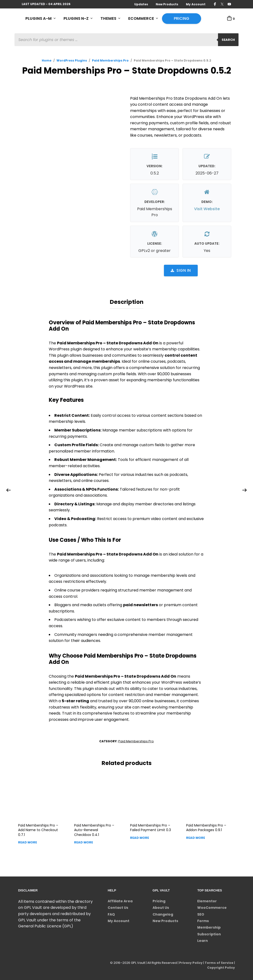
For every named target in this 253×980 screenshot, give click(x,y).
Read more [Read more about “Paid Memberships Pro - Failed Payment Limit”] (140, 837)
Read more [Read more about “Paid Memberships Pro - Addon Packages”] (196, 837)
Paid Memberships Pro (110, 61)
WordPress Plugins (72, 61)
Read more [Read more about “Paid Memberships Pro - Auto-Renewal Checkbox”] (84, 842)
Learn (203, 940)
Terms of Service (219, 962)
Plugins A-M (39, 18)
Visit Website (207, 209)
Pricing (182, 18)
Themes (108, 18)
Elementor (207, 900)
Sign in (181, 271)
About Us (161, 907)
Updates (141, 4)
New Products (167, 4)
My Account (196, 4)
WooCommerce (212, 907)
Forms (203, 920)
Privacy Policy (190, 962)
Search (228, 40)
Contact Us (118, 907)
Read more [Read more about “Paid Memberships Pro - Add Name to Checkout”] (28, 842)
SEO (201, 913)
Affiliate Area (120, 900)
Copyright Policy (221, 967)
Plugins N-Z (76, 18)
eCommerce (141, 18)
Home (47, 61)
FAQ (111, 913)
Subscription (209, 933)
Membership (209, 927)
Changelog (163, 913)
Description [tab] (127, 302)
